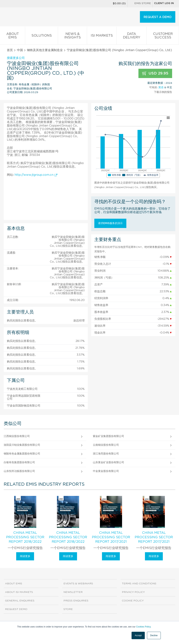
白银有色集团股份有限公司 (19, 462)
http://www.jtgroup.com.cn (36, 175)
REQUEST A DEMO (158, 17)
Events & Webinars (78, 584)
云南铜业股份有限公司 (106, 445)
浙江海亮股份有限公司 (106, 454)
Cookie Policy (133, 601)
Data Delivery (132, 36)
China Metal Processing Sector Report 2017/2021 (111, 537)
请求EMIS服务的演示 (110, 223)
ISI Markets (102, 36)
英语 (161, 88)
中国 (20, 50)
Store (68, 609)
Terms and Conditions (139, 584)
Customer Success (163, 36)
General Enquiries (20, 601)
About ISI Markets (19, 592)
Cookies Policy (143, 627)
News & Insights (72, 36)
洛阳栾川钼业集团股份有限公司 (22, 445)
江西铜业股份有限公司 (17, 436)
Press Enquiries (76, 601)
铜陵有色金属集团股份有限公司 (22, 454)
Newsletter (73, 592)
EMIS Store (140, 4)
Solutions (41, 36)
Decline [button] (154, 635)
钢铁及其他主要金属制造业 (45, 50)
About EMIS (12, 36)
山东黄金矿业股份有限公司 (108, 462)
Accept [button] (138, 635)
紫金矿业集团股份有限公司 (108, 436)
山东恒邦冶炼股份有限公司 (19, 471)
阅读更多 (25, 556)
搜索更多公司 (16, 58)
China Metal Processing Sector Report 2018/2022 (25, 537)
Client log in (164, 3)
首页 (10, 50)
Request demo (16, 609)
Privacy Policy (133, 592)
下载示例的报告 (163, 92)
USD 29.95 (155, 73)
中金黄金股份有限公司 (106, 471)
